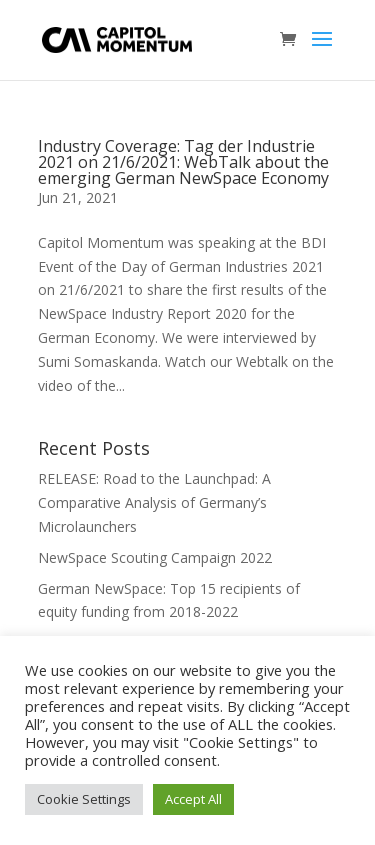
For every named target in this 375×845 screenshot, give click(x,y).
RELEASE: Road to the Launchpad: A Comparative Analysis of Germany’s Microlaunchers (154, 502)
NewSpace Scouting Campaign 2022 (155, 557)
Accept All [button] (193, 799)
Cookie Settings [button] (84, 799)
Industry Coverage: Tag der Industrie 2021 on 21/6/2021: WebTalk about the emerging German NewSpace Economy (183, 162)
